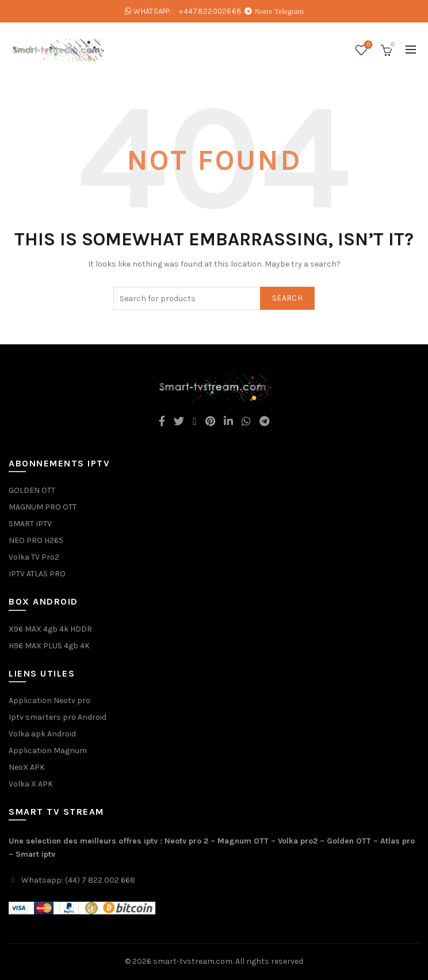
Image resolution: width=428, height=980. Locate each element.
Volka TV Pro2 (34, 557)
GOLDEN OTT (32, 490)
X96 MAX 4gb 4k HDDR (50, 629)
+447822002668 (210, 11)
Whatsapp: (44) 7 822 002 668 (78, 880)
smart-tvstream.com (193, 961)
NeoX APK (27, 767)
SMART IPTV (30, 524)
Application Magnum (48, 751)
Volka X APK (31, 784)
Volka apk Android (42, 734)
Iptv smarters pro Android (58, 717)
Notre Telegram (280, 11)
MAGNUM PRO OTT (43, 507)
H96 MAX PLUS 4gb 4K (49, 646)
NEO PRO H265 (36, 540)
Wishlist (367, 45)
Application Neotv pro (49, 700)
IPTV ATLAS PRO (37, 574)
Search (287, 298)
